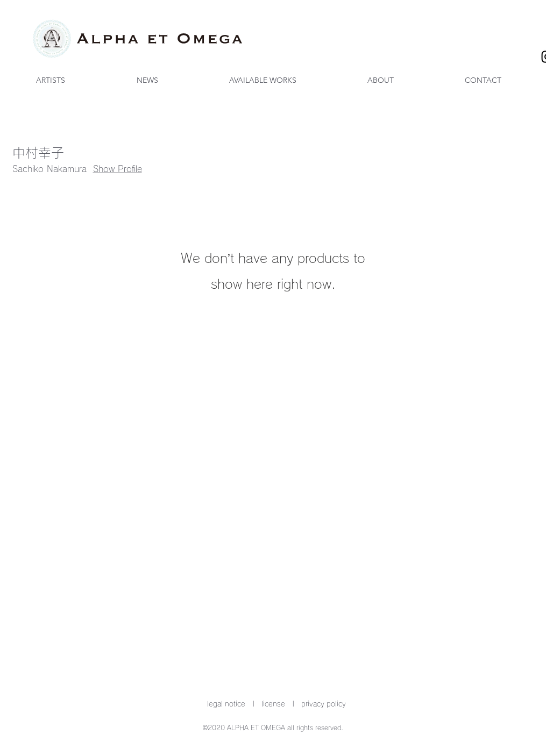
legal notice (226, 704)
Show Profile (118, 169)
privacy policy (324, 704)
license (273, 704)
